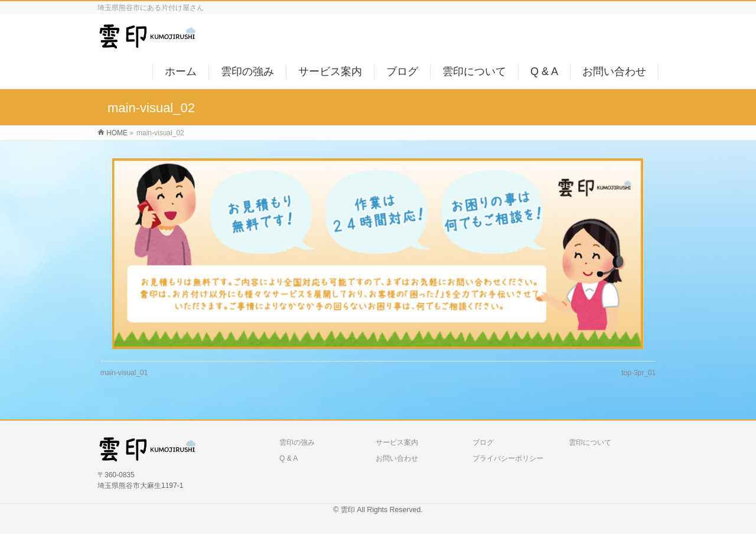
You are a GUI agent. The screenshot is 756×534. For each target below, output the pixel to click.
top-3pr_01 (638, 373)
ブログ (483, 442)
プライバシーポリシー (508, 458)
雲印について (590, 442)
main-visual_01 (124, 373)
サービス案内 (397, 442)
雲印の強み (297, 442)
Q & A (289, 458)
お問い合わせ (397, 458)
